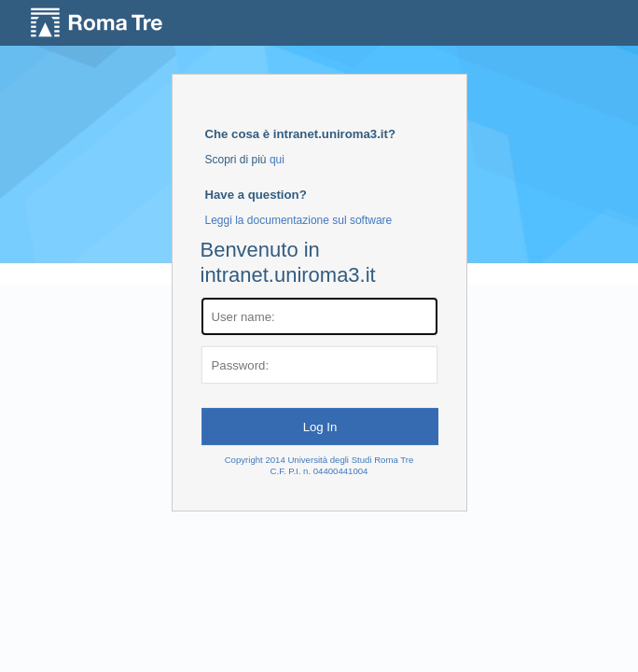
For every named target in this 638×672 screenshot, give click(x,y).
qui (277, 160)
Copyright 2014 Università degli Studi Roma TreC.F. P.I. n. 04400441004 (319, 465)
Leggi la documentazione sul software (299, 220)
